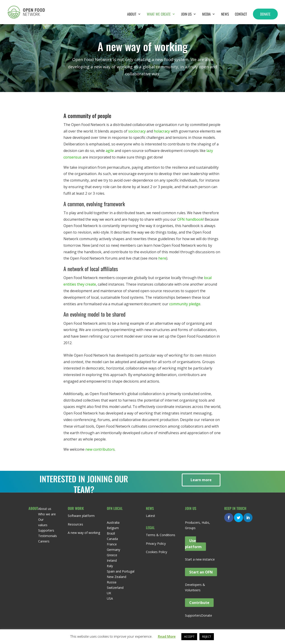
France (112, 544)
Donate (265, 14)
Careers (44, 541)
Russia (112, 582)
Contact (241, 15)
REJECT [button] (207, 637)
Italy (110, 566)
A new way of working (84, 533)
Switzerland (115, 588)
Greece (112, 555)
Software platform (81, 516)
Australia (113, 522)
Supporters (46, 530)
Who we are (47, 514)
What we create (159, 15)
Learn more (201, 480)
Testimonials (48, 536)
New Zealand (117, 577)
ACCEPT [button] (189, 637)
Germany (113, 550)
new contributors (100, 449)
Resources (75, 524)
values (43, 525)
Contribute (199, 603)
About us (45, 509)
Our (41, 520)
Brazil (111, 533)
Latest (151, 516)
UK (109, 593)
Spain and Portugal (121, 571)
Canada (112, 539)
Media (206, 15)
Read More (167, 636)
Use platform (193, 543)
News (225, 15)
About (132, 15)
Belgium (113, 528)
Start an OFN (201, 572)
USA (110, 598)
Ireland (112, 560)
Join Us (186, 15)
